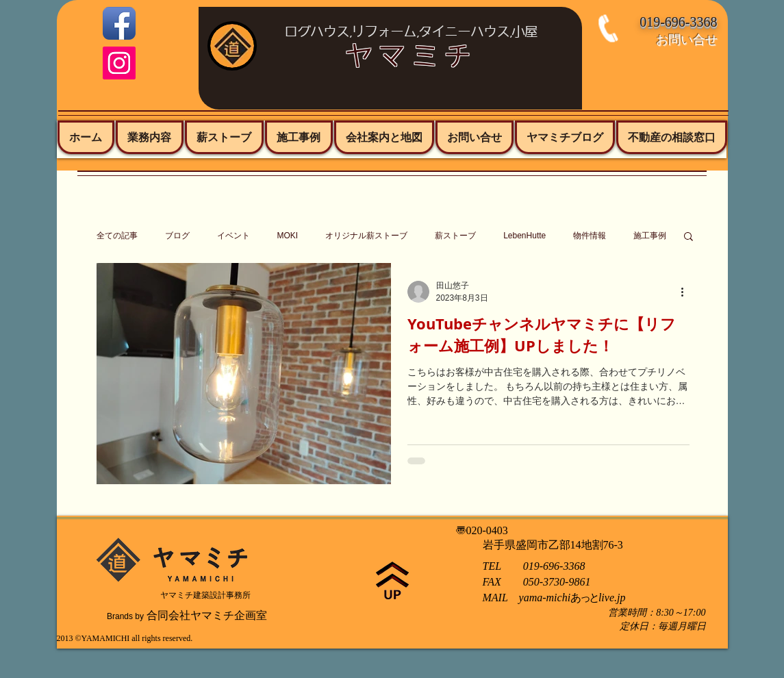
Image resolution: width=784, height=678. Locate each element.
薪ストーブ (455, 236)
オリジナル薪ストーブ (366, 236)
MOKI (288, 236)
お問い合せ (687, 39)
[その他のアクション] (687, 292)
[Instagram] (119, 63)
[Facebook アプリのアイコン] (119, 23)
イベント (233, 236)
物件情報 (590, 236)
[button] (688, 237)
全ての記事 (117, 236)
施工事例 (650, 236)
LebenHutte (524, 236)
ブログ (177, 236)
